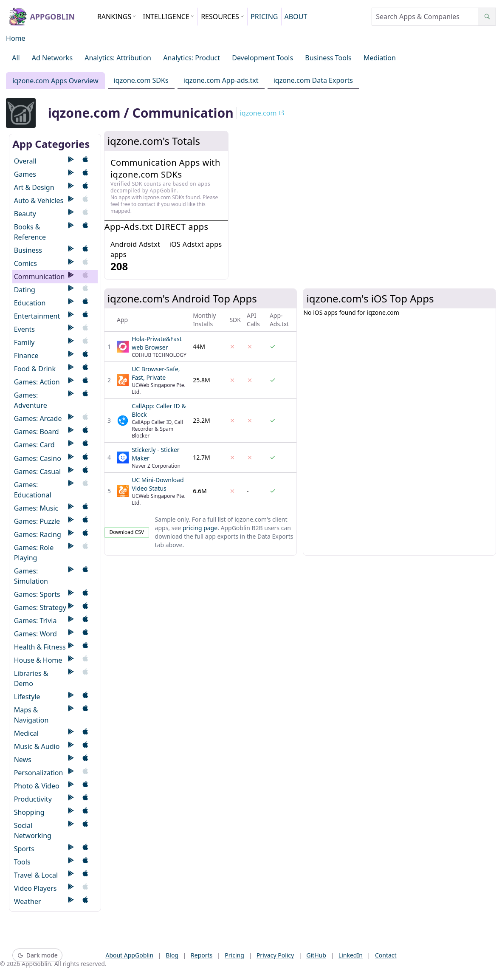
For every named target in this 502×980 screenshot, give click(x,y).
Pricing (234, 955)
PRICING (264, 17)
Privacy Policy (275, 955)
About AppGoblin (129, 955)
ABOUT (296, 17)
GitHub (316, 955)
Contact (386, 955)
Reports (202, 955)
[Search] (487, 17)
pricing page (200, 528)
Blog (172, 955)
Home (16, 38)
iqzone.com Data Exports (313, 80)
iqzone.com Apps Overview (55, 81)
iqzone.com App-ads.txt (221, 80)
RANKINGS (117, 17)
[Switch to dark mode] (37, 956)
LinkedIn (351, 955)
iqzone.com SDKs (141, 80)
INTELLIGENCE (169, 17)
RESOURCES (223, 17)
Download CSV (127, 532)
